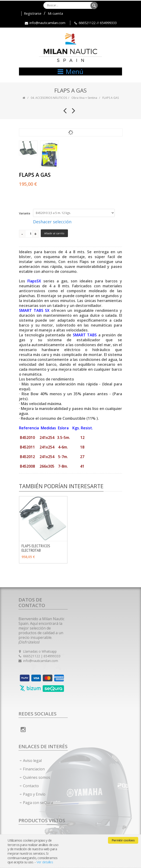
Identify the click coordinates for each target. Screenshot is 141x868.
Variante (25, 213)
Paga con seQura (38, 803)
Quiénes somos (37, 777)
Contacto (31, 786)
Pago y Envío (34, 794)
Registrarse (33, 13)
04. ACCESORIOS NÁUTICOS (49, 98)
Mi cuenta (55, 13)
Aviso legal (32, 761)
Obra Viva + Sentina (84, 98)
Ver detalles (45, 862)
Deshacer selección (52, 222)
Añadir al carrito (54, 233)
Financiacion (34, 769)
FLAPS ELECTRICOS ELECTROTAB (36, 548)
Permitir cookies (123, 840)
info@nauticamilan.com (47, 23)
